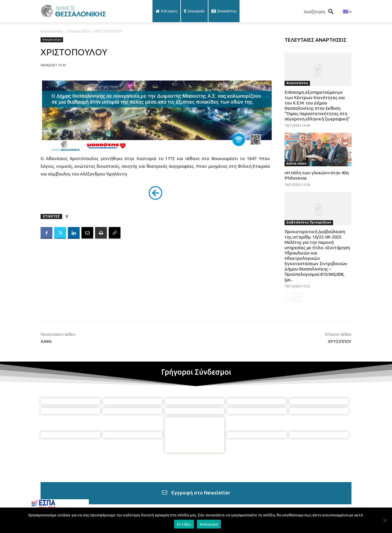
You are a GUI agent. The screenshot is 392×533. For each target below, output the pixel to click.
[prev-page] (288, 297)
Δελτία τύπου (296, 164)
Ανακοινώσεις (297, 83)
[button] (320, 12)
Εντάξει (184, 524)
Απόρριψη (209, 524)
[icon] (244, 501)
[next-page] (298, 297)
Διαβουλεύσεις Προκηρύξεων (309, 222)
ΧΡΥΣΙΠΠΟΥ (340, 341)
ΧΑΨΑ (46, 341)
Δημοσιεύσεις (52, 31)
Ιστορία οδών (79, 31)
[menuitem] (347, 12)
